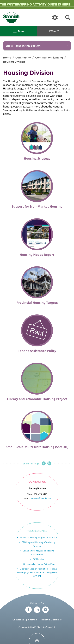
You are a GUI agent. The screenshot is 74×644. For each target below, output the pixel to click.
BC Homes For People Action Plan (39, 564)
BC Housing (38, 559)
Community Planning (49, 58)
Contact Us (18, 620)
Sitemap (33, 620)
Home (7, 58)
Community (23, 58)
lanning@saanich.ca (41, 498)
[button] (68, 18)
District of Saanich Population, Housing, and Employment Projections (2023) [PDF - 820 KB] (37, 572)
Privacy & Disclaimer (51, 620)
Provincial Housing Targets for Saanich (38, 537)
